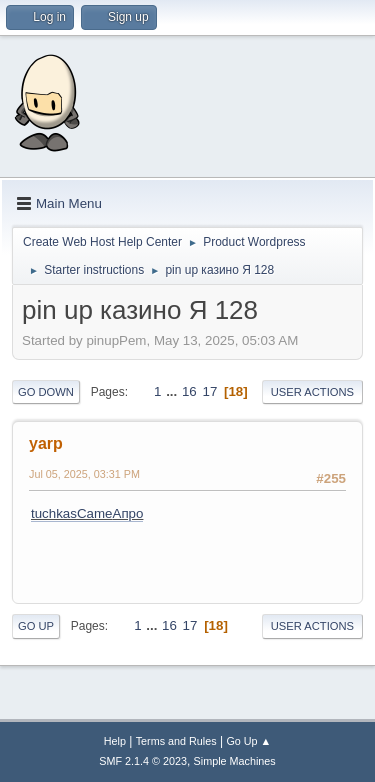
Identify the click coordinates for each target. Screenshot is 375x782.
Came (95, 513)
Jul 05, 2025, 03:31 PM (84, 474)
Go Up (36, 626)
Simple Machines (235, 761)
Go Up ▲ (248, 741)
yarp (46, 443)
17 (209, 391)
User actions (312, 392)
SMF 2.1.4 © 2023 (143, 761)
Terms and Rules (176, 741)
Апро (128, 513)
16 (189, 391)
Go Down (46, 392)
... (173, 391)
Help (115, 741)
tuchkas (54, 513)
